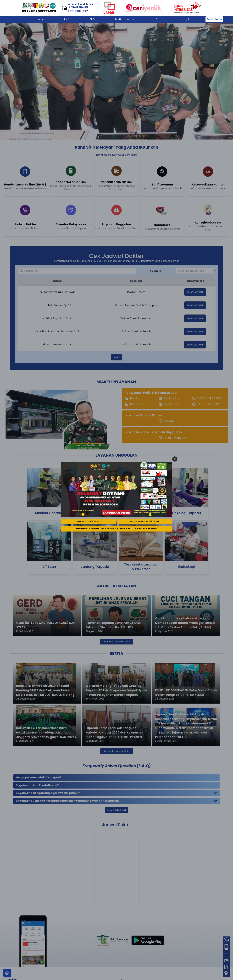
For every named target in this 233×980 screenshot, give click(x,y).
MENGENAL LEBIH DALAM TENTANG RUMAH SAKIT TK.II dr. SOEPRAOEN (116, 529)
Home (40, 19)
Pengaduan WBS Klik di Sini (144, 521)
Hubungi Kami (186, 19)
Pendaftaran (214, 19)
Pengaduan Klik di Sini (89, 521)
